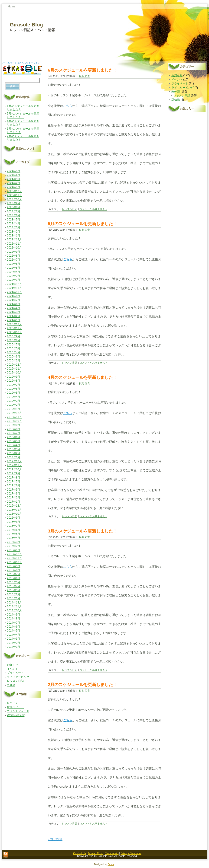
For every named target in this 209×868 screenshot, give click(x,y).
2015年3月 (14, 590)
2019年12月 (14, 365)
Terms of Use (96, 853)
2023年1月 (14, 236)
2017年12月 (14, 461)
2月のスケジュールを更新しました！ (82, 685)
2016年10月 (14, 514)
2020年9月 (14, 336)
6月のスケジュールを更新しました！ (82, 70)
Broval (111, 864)
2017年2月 (14, 498)
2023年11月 (14, 195)
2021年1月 (14, 320)
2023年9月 (14, 203)
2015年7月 (14, 574)
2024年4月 (14, 175)
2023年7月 (14, 211)
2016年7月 (14, 526)
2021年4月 (14, 308)
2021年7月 (14, 300)
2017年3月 (14, 494)
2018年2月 (14, 453)
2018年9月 (14, 425)
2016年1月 (14, 550)
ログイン (13, 703)
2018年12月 (14, 413)
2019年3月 (14, 401)
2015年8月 (14, 570)
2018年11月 (14, 417)
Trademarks (112, 853)
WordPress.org (16, 715)
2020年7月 (14, 345)
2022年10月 (14, 248)
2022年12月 (14, 239)
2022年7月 (14, 260)
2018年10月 (14, 421)
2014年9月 (14, 615)
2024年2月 (14, 183)
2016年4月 (14, 538)
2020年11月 (14, 328)
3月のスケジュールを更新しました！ (82, 531)
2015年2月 (14, 594)
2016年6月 (14, 530)
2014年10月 (14, 610)
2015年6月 (14, 578)
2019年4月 (14, 397)
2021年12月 (14, 284)
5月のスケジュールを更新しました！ (23, 115)
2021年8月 (14, 296)
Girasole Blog (26, 25)
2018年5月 (14, 441)
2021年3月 (14, 312)
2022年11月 (14, 244)
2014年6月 (14, 627)
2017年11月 (14, 465)
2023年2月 (14, 232)
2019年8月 (14, 381)
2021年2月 (14, 316)
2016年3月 (14, 542)
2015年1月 (14, 598)
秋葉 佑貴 (84, 76)
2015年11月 (14, 558)
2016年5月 (14, 534)
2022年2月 (14, 276)
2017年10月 (14, 469)
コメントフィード (18, 711)
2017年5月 (14, 490)
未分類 (176, 92)
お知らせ (13, 665)
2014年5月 (14, 631)
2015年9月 (14, 566)
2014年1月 (14, 647)
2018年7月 (14, 433)
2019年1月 (14, 409)
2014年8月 (14, 619)
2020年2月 (14, 361)
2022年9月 (14, 252)
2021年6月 (14, 304)
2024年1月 (14, 187)
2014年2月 (14, 643)
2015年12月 (14, 554)
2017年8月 (14, 478)
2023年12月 (14, 191)
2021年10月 (14, 292)
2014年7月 (14, 623)
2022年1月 (14, 280)
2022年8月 (14, 256)
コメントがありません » (93, 209)
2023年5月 (14, 220)
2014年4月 (14, 635)
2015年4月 (14, 586)
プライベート (15, 673)
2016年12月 (14, 506)
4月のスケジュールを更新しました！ (82, 377)
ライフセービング (18, 677)
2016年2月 (14, 546)
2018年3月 (14, 449)
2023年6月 (14, 215)
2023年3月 (14, 227)
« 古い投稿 (55, 839)
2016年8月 (14, 522)
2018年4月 (14, 445)
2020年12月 (14, 324)
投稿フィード (15, 707)
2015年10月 (14, 562)
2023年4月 (14, 223)
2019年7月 (14, 385)
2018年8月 (14, 429)
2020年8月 (14, 340)
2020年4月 (14, 352)
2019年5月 (14, 393)
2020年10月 (14, 332)
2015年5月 (14, 582)
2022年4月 (14, 272)
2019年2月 (14, 405)
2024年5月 (14, 171)
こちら (68, 106)
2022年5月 (14, 268)
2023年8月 (14, 207)
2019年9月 (14, 377)
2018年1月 (14, 457)
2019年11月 (14, 369)
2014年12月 (14, 603)
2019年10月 (14, 373)
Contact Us (79, 853)
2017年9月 (14, 473)
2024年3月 (14, 179)
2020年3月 (14, 357)
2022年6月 (14, 264)
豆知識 (11, 685)
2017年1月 (14, 502)
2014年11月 (14, 606)
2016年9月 (14, 518)
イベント (13, 669)
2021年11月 (14, 288)
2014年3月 (14, 639)
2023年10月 (14, 199)
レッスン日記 (15, 681)
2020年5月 (14, 348)
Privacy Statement (131, 853)
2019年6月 (14, 389)
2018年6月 (14, 437)
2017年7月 (14, 482)
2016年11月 (14, 510)
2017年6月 (14, 485)
